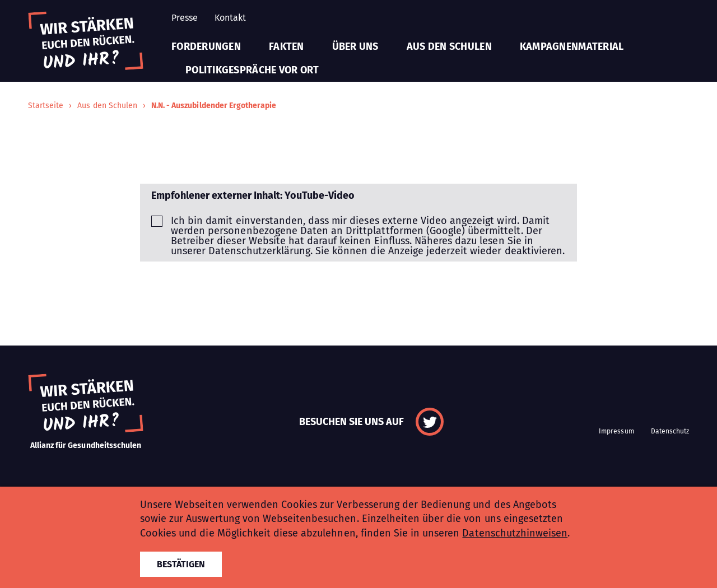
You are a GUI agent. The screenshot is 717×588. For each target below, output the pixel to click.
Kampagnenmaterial (572, 46)
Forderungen (206, 46)
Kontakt (230, 18)
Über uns (355, 46)
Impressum (616, 431)
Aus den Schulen (449, 46)
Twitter (430, 422)
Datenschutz (670, 431)
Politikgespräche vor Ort (252, 70)
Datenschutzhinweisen (515, 533)
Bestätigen (181, 564)
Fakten (287, 46)
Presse (185, 18)
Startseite (46, 106)
